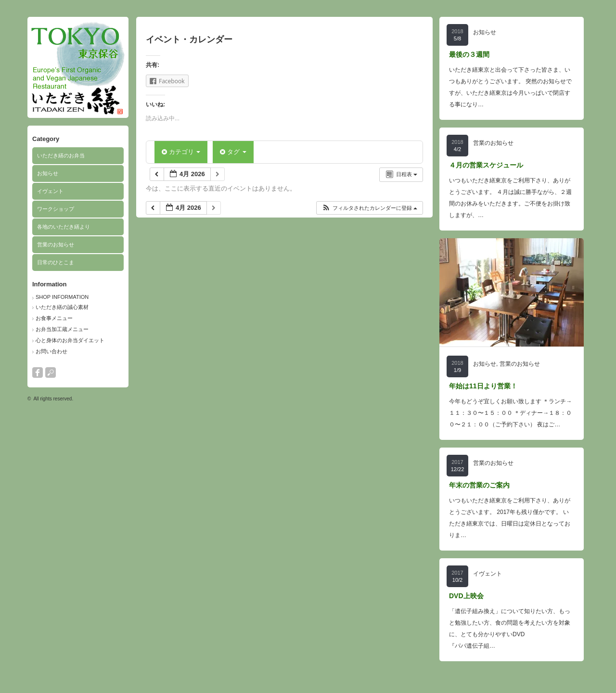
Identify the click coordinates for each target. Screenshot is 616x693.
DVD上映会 (466, 596)
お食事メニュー (54, 318)
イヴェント (50, 191)
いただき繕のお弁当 (61, 155)
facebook (38, 372)
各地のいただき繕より (64, 227)
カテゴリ (181, 152)
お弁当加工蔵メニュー (62, 329)
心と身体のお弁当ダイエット (70, 340)
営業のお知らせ (56, 244)
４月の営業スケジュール (486, 165)
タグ (233, 152)
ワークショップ (56, 209)
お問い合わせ (51, 351)
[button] (369, 208)
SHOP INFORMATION (62, 297)
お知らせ (48, 173)
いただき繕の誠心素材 (62, 307)
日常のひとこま (56, 262)
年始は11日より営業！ (483, 386)
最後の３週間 (469, 54)
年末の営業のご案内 (479, 485)
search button (51, 372)
